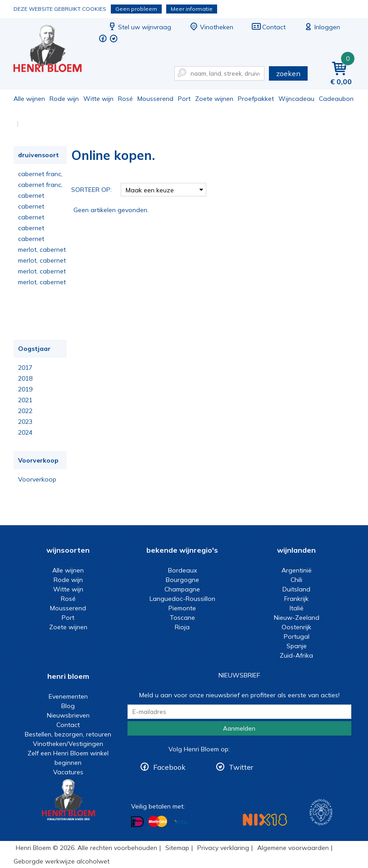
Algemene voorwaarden (293, 848)
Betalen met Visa (181, 822)
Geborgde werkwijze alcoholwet (61, 861)
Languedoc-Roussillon (182, 599)
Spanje (297, 646)
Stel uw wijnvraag (139, 27)
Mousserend (155, 99)
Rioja (182, 627)
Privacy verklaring (223, 848)
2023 (25, 422)
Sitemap (177, 848)
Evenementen (68, 696)
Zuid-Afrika (296, 655)
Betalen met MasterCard (158, 822)
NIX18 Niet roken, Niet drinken (265, 820)
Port (184, 99)
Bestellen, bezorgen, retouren (68, 734)
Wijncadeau (296, 99)
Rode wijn (64, 99)
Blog (68, 706)
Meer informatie (192, 9)
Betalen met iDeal (137, 822)
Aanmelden (239, 728)
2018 (25, 378)
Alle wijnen (29, 99)
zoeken (288, 73)
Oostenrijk (296, 627)
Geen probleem (136, 9)
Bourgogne (182, 580)
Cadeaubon (336, 99)
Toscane (182, 618)
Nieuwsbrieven (68, 715)
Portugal (297, 636)
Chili (296, 580)
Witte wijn (98, 99)
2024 (25, 432)
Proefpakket (256, 99)
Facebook (169, 767)
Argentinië (297, 570)
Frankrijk (296, 599)
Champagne (182, 589)
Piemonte (182, 608)
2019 (25, 389)
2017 (25, 368)
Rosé (125, 99)
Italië (297, 608)
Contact (268, 27)
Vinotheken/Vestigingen (68, 744)
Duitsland (296, 589)
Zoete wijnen (214, 99)
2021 (25, 400)
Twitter (241, 767)
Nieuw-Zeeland (297, 618)
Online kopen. (54, 50)
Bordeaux (182, 570)
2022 (25, 411)
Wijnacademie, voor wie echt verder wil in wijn (321, 812)
